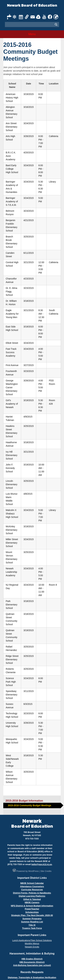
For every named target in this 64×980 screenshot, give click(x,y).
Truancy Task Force (32, 928)
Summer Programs (32, 919)
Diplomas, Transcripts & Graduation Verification (32, 977)
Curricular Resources (32, 890)
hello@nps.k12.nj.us (41, 864)
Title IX (32, 925)
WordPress (34, 871)
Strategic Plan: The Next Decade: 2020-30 (32, 915)
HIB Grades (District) (32, 959)
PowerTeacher (32, 909)
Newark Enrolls (32, 947)
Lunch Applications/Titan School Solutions (32, 940)
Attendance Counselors (32, 886)
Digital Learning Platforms (32, 896)
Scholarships (32, 912)
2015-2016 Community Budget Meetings (30, 805)
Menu (32, 34)
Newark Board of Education (32, 6)
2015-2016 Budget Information (24, 801)
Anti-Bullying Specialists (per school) (32, 965)
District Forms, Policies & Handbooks (32, 893)
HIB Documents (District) (32, 962)
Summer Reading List (32, 922)
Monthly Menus (32, 943)
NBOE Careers (32, 902)
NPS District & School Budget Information (32, 906)
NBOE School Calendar (32, 883)
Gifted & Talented (32, 899)
